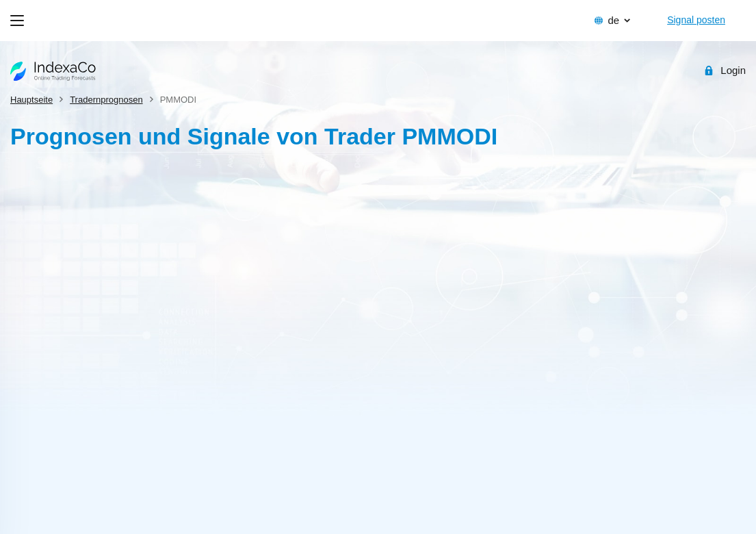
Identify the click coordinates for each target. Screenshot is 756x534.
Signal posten (696, 20)
